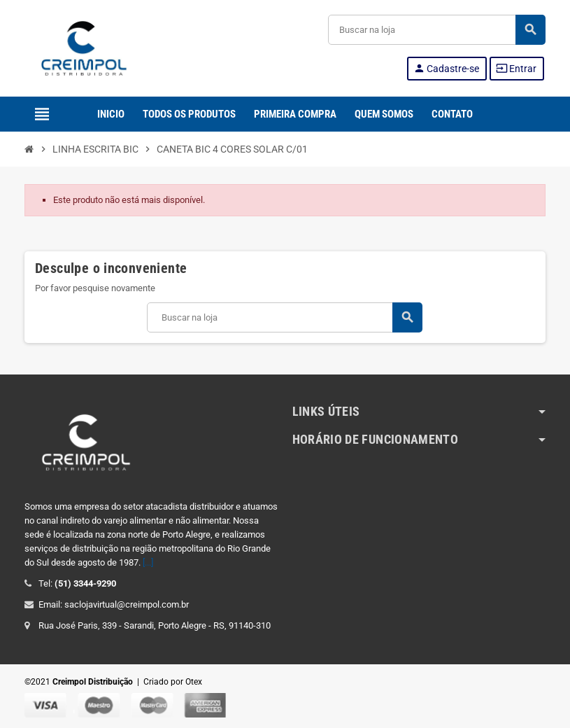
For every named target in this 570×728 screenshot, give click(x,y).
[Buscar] (436, 30)
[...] (148, 562)
